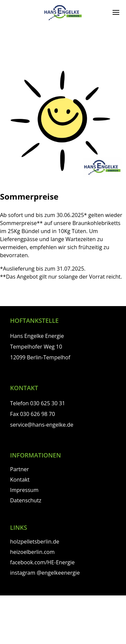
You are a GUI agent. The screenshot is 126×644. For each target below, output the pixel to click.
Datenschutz (26, 500)
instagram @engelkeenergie (45, 573)
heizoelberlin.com (32, 552)
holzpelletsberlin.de (35, 542)
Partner (19, 469)
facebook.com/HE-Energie (42, 562)
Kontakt (20, 480)
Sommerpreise (29, 196)
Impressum (24, 490)
